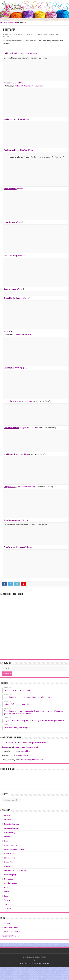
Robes (7, 892)
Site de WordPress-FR (10, 936)
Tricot (6, 904)
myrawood (18, 334)
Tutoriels (8, 909)
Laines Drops (9, 854)
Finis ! (6, 841)
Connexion (6, 923)
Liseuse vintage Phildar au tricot (34, 743)
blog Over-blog (22, 454)
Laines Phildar (25, 751)
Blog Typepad (21, 368)
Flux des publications (10, 927)
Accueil (4, 22)
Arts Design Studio (39, 957)
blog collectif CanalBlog (26, 487)
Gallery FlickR (37, 86)
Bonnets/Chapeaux (12, 824)
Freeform (13, 22)
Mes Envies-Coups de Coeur (15, 871)
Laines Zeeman (10, 862)
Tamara (7, 900)
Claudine (5, 747)
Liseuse (7, 866)
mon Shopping (10, 875)
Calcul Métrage (10, 832)
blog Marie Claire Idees (24, 401)
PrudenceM (18, 86)
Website (27, 86)
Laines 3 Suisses (10, 845)
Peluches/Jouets (10, 883)
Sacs (6, 896)
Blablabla (8, 820)
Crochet (7, 837)
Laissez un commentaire (49, 34)
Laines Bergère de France (14, 849)
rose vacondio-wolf (9, 743)
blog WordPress (30, 53)
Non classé (8, 879)
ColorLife (8, 34)
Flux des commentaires (11, 932)
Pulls (6, 887)
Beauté (7, 816)
